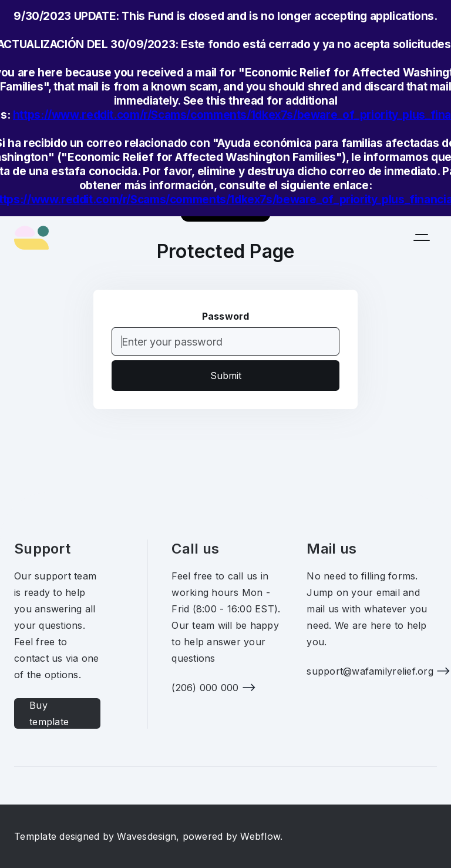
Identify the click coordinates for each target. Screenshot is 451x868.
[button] (422, 237)
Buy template (49, 713)
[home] (31, 238)
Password (226, 316)
